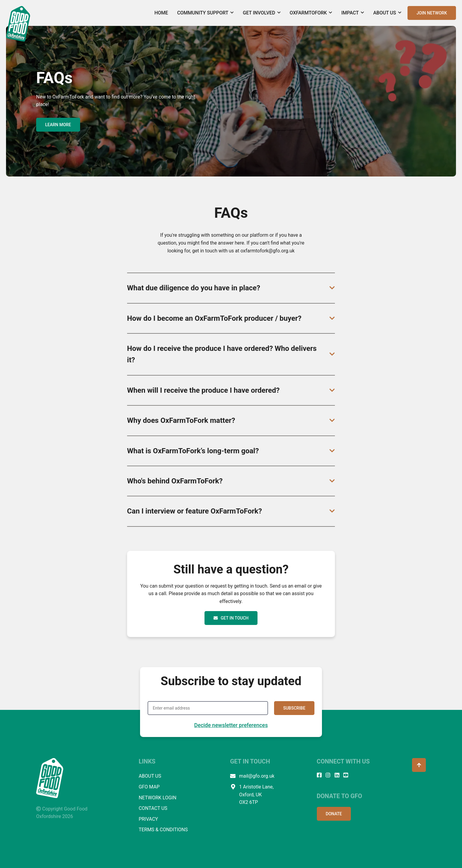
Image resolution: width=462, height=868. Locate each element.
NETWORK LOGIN (157, 798)
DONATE (334, 814)
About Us (387, 13)
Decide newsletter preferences (231, 725)
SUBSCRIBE (294, 708)
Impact (353, 13)
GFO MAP (149, 787)
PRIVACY (148, 819)
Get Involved (262, 13)
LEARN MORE (58, 125)
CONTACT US (153, 808)
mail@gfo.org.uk (252, 776)
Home (161, 13)
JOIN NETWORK (432, 13)
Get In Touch (231, 618)
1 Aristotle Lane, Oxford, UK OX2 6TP (252, 795)
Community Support (205, 13)
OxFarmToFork (311, 13)
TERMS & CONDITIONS (163, 830)
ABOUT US (150, 776)
